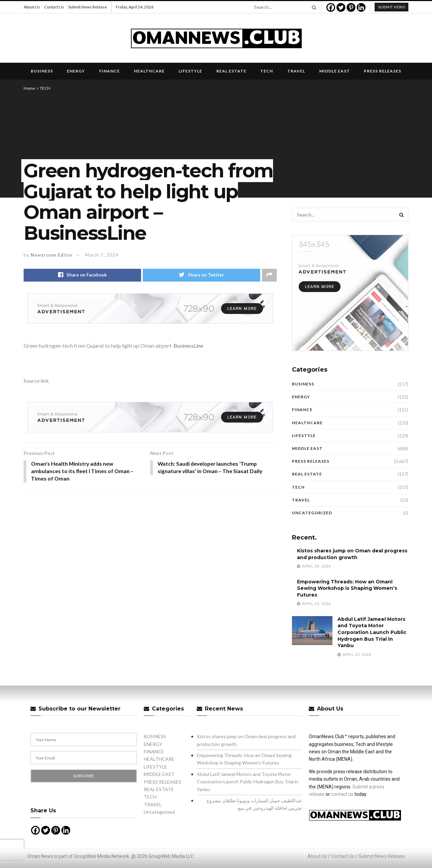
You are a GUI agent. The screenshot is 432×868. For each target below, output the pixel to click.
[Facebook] (331, 7)
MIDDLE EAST (335, 71)
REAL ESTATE (231, 71)
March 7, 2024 (102, 255)
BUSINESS (42, 71)
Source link (36, 381)
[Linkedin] (361, 7)
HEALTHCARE (149, 71)
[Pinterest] (351, 7)
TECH (267, 71)
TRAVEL (296, 71)
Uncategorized (312, 513)
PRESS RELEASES (383, 71)
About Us (32, 7)
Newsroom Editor (52, 255)
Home (29, 88)
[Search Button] (313, 7)
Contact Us (54, 7)
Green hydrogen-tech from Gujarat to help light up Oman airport (98, 345)
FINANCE (110, 71)
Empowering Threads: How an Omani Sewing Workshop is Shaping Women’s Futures (347, 588)
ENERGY (76, 71)
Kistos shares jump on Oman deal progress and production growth (352, 554)
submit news (392, 7)
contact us (342, 794)
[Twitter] (341, 7)
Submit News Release (88, 7)
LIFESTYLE (190, 71)
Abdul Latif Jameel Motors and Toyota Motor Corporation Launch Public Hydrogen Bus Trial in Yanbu (372, 632)
